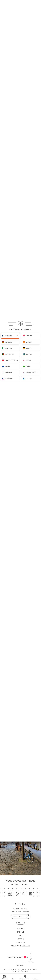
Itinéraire (36, 977)
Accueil (21, 928)
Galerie (20, 932)
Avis (21, 935)
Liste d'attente (24, 977)
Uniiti (22, 965)
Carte (20, 939)
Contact (20, 942)
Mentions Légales (20, 946)
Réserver (5, 977)
